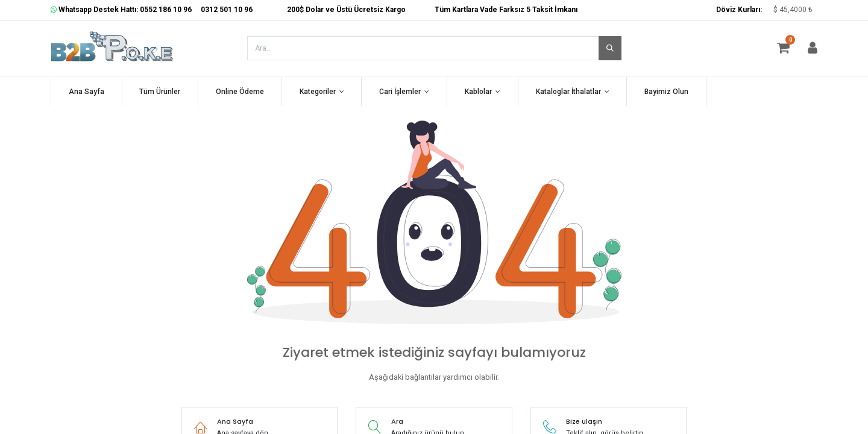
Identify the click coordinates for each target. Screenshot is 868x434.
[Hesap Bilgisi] (813, 50)
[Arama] (610, 48)
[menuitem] (86, 92)
